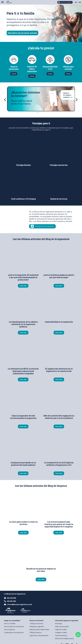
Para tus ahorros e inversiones (14, 626)
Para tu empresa (9, 629)
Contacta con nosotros (45, 226)
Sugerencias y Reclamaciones (39, 635)
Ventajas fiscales (23, 165)
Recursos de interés (37, 620)
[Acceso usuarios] (65, 2)
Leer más (23, 286)
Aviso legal (58, 623)
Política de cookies (61, 629)
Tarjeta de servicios (59, 199)
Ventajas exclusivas (59, 165)
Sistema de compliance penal (64, 638)
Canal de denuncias (61, 635)
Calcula (14, 74)
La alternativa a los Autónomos (14, 632)
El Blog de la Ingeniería (37, 626)
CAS (80, 2)
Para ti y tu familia (10, 623)
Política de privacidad (62, 626)
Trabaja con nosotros (36, 623)
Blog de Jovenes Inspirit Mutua (39, 629)
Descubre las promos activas (22, 33)
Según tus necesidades (12, 620)
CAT (76, 2)
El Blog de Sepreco (36, 632)
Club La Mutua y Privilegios (23, 199)
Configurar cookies (61, 632)
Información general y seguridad (67, 620)
